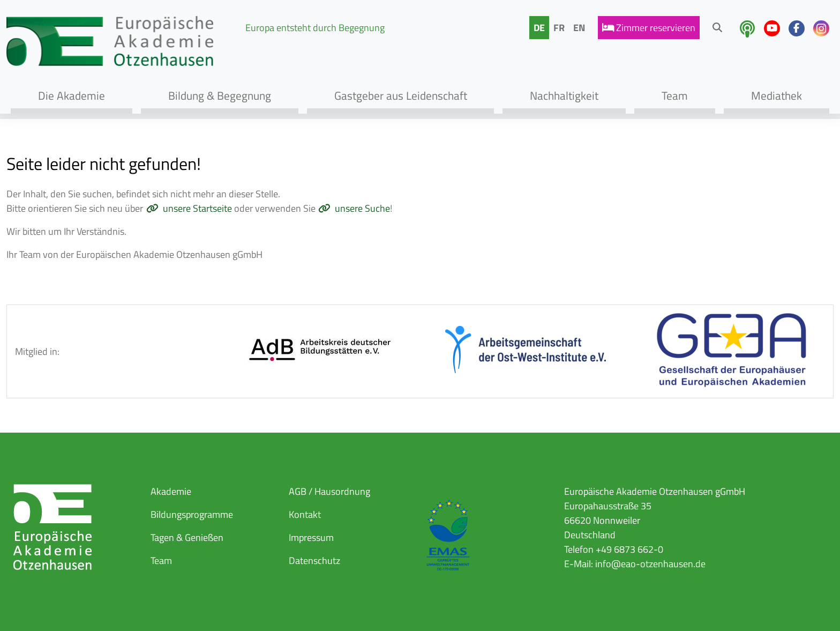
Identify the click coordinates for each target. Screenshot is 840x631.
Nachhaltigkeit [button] (564, 95)
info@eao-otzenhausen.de (650, 564)
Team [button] (675, 95)
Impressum (311, 537)
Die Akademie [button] (72, 95)
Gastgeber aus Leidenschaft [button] (401, 95)
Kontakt (305, 514)
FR (559, 28)
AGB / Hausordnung (329, 491)
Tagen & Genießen (187, 537)
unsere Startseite (197, 208)
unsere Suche (362, 208)
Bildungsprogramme (192, 514)
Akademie (171, 491)
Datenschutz (314, 561)
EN (579, 28)
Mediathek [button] (777, 95)
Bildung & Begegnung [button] (220, 95)
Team (161, 561)
